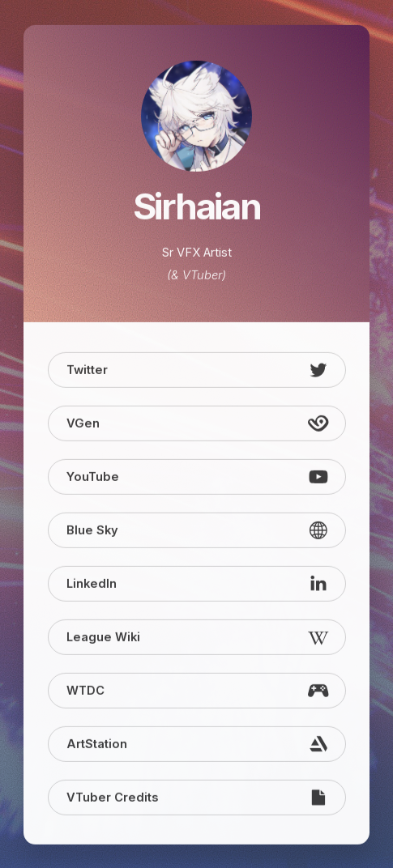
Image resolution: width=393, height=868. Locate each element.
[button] (197, 371)
